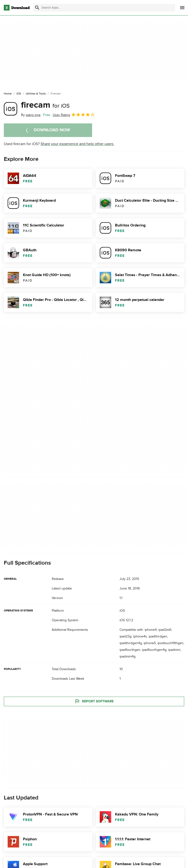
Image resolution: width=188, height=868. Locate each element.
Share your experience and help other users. (77, 144)
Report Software (94, 701)
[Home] (8, 94)
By (31, 115)
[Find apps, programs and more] (104, 8)
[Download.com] (17, 8)
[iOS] (19, 94)
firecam (45, 105)
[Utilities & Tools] (36, 94)
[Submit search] (37, 8)
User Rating (74, 115)
